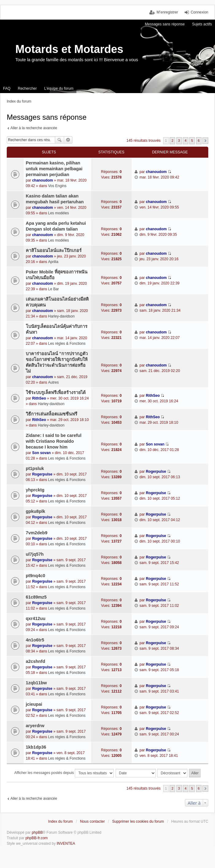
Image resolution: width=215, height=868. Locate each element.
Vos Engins (57, 186)
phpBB (37, 832)
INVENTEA (66, 844)
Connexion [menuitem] (200, 12)
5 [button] (192, 141)
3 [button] (179, 141)
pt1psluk (35, 468)
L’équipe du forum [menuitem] (59, 88)
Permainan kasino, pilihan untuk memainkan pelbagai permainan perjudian (54, 169)
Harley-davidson (61, 316)
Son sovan (42, 453)
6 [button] (199, 141)
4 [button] (186, 141)
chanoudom (43, 180)
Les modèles (59, 213)
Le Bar (54, 289)
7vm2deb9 (36, 533)
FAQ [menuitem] (7, 88)
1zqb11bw (36, 683)
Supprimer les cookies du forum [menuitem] (138, 821)
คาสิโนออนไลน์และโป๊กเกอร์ (54, 250)
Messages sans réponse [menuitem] (165, 24)
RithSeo (39, 398)
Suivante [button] (205, 141)
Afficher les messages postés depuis (64, 773)
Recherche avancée (68, 140)
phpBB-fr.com (37, 838)
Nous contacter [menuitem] (92, 821)
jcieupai (34, 704)
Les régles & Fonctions (67, 344)
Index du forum (60, 821)
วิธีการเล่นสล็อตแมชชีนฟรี (52, 414)
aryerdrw (35, 726)
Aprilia (53, 262)
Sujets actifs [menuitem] (202, 24)
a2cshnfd (35, 661)
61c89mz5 (36, 597)
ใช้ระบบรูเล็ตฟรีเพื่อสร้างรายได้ (56, 393)
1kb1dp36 (36, 747)
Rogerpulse (42, 474)
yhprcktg (35, 490)
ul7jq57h (35, 554)
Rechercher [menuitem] (27, 88)
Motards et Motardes (69, 49)
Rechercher (60, 140)
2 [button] (172, 141)
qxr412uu (36, 618)
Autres (54, 382)
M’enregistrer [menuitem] (167, 12)
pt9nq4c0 (35, 576)
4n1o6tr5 (35, 640)
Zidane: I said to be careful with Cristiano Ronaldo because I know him (54, 441)
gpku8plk (35, 511)
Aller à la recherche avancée (34, 128)
